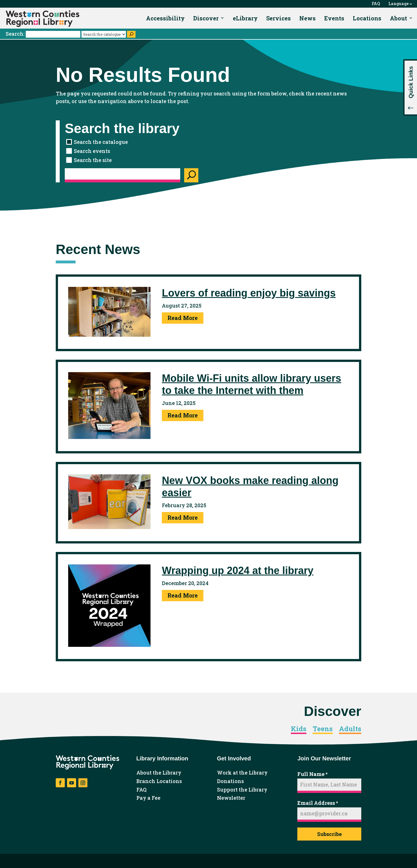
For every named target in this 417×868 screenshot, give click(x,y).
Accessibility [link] (165, 18)
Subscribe (329, 834)
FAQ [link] (376, 4)
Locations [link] (367, 18)
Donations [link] (230, 781)
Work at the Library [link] (242, 773)
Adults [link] (350, 729)
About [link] (398, 18)
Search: (44, 34)
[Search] (131, 34)
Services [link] (279, 18)
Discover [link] (206, 18)
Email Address (318, 803)
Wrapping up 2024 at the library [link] (237, 571)
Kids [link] (299, 729)
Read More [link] (183, 318)
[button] (410, 88)
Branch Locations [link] (159, 781)
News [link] (308, 18)
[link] (43, 19)
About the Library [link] (159, 773)
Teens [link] (323, 729)
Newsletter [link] (231, 798)
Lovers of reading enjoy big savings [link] (249, 293)
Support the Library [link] (242, 790)
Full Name (312, 774)
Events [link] (334, 18)
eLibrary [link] (245, 18)
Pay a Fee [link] (148, 798)
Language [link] (399, 4)
